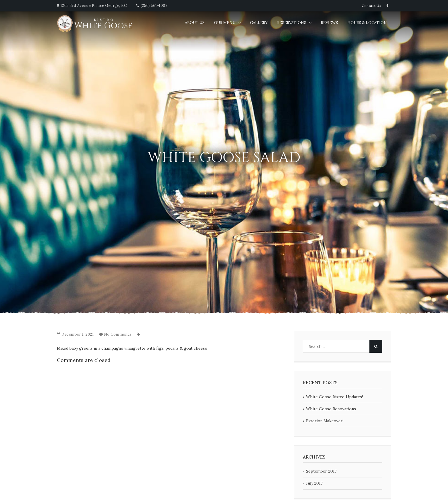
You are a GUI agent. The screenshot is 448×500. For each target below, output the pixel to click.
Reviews (329, 23)
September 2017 (321, 471)
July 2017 (314, 483)
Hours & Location (367, 23)
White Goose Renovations (331, 409)
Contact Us (371, 6)
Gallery (259, 23)
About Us (195, 23)
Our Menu (225, 23)
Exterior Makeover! (325, 421)
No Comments (118, 334)
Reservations (292, 23)
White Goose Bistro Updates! (334, 397)
